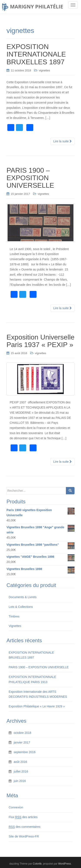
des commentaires (25, 827)
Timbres (14, 616)
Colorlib (37, 864)
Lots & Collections (21, 607)
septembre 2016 (25, 752)
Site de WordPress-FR (24, 836)
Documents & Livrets (23, 597)
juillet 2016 (21, 771)
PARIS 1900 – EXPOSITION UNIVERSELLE (39, 667)
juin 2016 (20, 781)
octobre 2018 (22, 733)
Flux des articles (23, 817)
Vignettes (15, 626)
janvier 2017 (22, 742)
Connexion (16, 807)
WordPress (64, 864)
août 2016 (20, 762)
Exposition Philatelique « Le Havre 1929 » (37, 706)
